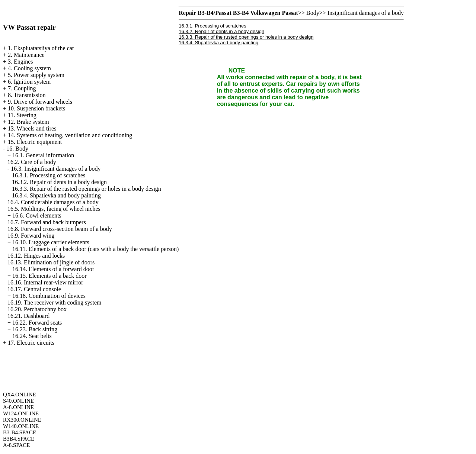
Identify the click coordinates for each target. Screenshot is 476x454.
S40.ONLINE (18, 401)
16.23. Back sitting (35, 329)
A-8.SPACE (16, 445)
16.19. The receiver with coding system (55, 302)
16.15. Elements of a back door (49, 276)
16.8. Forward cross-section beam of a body (60, 229)
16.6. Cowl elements (37, 215)
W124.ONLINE (21, 413)
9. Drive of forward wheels (40, 102)
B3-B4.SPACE (20, 432)
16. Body (17, 149)
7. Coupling (22, 88)
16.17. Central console (34, 289)
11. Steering (22, 115)
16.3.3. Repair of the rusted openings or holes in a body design (87, 189)
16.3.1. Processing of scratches (49, 175)
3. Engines (20, 62)
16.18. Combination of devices (49, 296)
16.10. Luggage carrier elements (51, 242)
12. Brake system (28, 122)
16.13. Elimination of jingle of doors (51, 262)
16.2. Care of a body (32, 162)
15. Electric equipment (35, 142)
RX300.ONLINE (22, 420)
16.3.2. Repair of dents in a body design (59, 182)
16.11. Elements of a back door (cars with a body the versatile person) (95, 249)
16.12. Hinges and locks (36, 256)
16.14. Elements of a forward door (53, 269)
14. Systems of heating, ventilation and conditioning (70, 135)
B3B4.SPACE (19, 439)
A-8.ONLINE (18, 407)
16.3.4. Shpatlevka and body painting (56, 195)
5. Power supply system (36, 75)
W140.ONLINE (21, 426)
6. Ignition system (29, 82)
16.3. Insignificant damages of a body (56, 169)
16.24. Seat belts (32, 336)
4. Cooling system (29, 68)
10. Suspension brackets (36, 108)
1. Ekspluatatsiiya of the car (41, 48)
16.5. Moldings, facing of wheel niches (54, 209)
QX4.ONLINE (20, 395)
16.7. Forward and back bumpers (47, 222)
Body (313, 13)
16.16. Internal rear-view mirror (45, 282)
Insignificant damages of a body (366, 13)
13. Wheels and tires (32, 128)
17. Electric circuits (31, 343)
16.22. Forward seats (37, 323)
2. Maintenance (26, 55)
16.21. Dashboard (28, 316)
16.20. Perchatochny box (37, 309)
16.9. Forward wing (31, 236)
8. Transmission (27, 95)
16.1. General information (43, 155)
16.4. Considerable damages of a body (53, 202)
